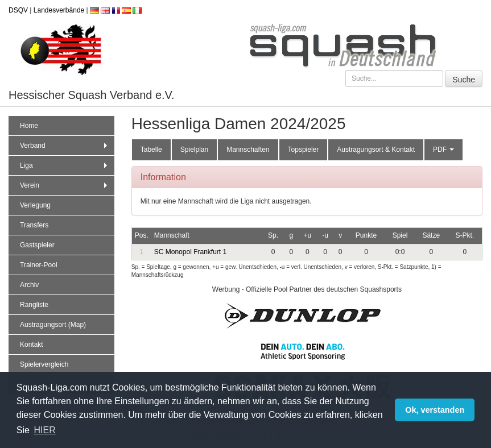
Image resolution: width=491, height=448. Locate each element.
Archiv (29, 285)
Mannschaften (248, 150)
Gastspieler (37, 245)
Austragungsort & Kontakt (376, 150)
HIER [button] (45, 430)
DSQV (18, 10)
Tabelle (151, 150)
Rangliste (34, 305)
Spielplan (194, 150)
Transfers (34, 225)
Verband (65, 146)
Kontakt (32, 345)
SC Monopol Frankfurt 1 (190, 252)
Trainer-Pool (39, 265)
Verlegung (35, 205)
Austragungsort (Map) (53, 325)
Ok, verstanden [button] (435, 410)
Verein (65, 185)
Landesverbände (59, 10)
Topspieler (304, 150)
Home (29, 126)
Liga (65, 165)
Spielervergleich (44, 364)
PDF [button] (443, 150)
